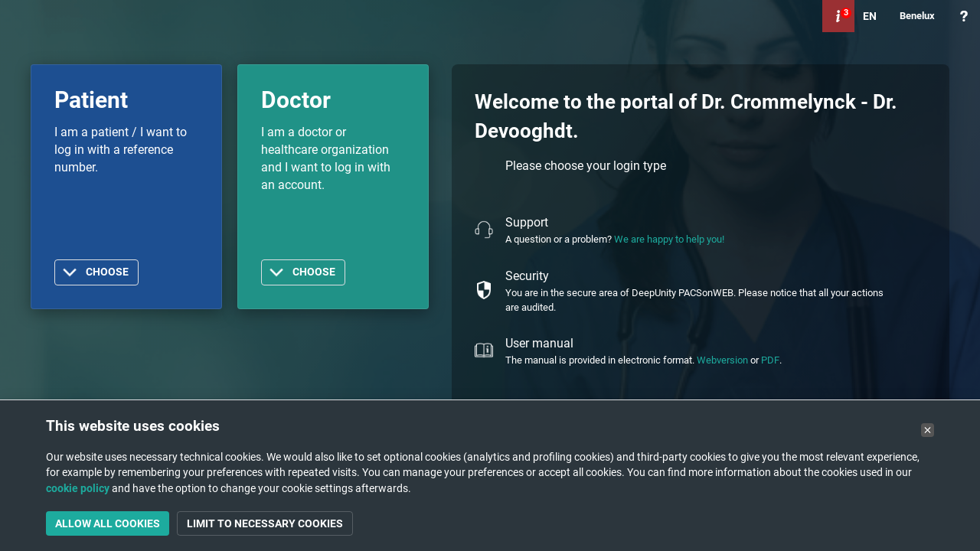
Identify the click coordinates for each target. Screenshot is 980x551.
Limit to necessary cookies (265, 523)
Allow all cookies (108, 523)
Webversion (722, 360)
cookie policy (78, 488)
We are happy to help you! (669, 239)
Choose (107, 272)
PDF (770, 360)
